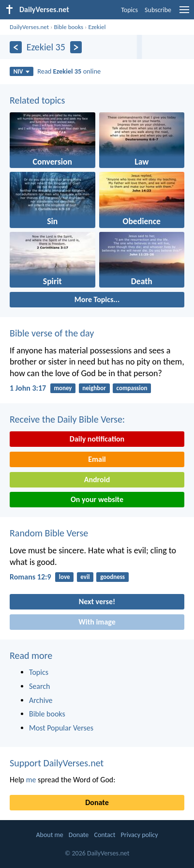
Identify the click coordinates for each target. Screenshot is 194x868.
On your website (97, 499)
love (65, 577)
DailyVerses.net (29, 27)
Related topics (37, 100)
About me (49, 835)
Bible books (68, 27)
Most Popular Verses (61, 728)
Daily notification (97, 439)
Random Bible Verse (49, 533)
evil (85, 577)
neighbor (94, 388)
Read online (69, 71)
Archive (41, 700)
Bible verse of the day (52, 333)
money (63, 388)
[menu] (184, 13)
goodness (112, 577)
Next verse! (97, 602)
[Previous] (16, 47)
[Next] (76, 47)
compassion (132, 388)
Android (97, 480)
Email (97, 459)
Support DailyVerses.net (57, 763)
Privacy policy (140, 835)
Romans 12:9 (30, 577)
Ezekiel (97, 27)
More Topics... (97, 299)
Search (40, 686)
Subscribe (158, 10)
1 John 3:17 (28, 388)
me (31, 780)
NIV (22, 71)
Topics (129, 10)
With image (97, 622)
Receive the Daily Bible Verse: (67, 419)
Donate (97, 802)
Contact (104, 835)
